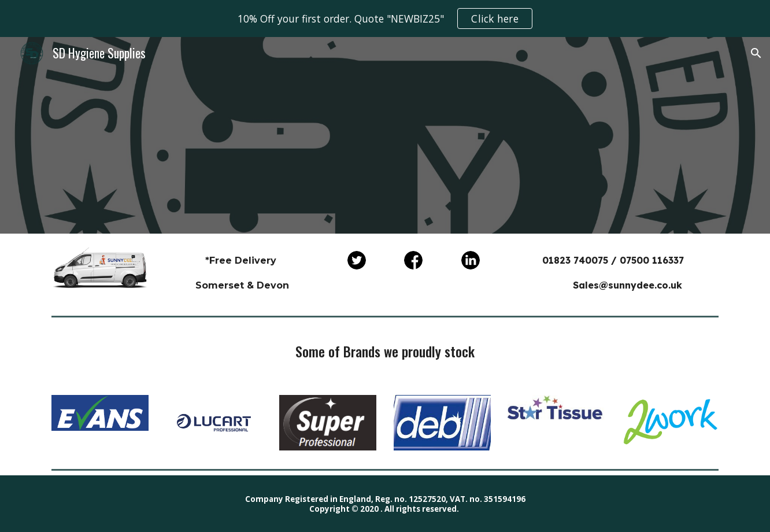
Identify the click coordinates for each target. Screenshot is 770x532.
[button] (756, 53)
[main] (242, 272)
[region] (385, 19)
